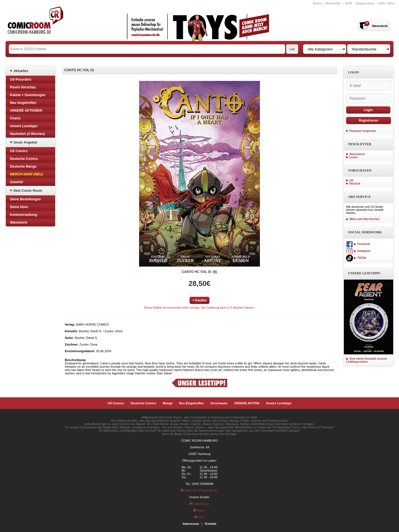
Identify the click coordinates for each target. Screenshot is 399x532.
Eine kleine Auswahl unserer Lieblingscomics (367, 360)
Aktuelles (21, 71)
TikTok (356, 258)
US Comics (19, 151)
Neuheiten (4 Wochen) (27, 134)
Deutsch (355, 184)
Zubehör (17, 182)
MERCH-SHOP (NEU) (26, 174)
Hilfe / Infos (387, 3)
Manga (168, 403)
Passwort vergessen (363, 131)
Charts (15, 118)
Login (368, 110)
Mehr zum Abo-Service (363, 219)
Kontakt (210, 524)
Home (317, 3)
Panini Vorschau (23, 87)
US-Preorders (21, 80)
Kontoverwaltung (24, 215)
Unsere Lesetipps (24, 126)
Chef (199, 517)
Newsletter (333, 3)
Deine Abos (19, 207)
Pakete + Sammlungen (28, 95)
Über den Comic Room (199, 490)
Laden (199, 510)
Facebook (358, 244)
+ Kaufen (199, 300)
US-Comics (116, 403)
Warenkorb (19, 222)
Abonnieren (357, 154)
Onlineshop (200, 504)
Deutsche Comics (24, 159)
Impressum (191, 524)
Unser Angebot (25, 142)
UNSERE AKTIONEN (26, 111)
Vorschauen (219, 403)
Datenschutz (365, 3)
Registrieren (369, 121)
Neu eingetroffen (23, 103)
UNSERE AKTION (247, 403)
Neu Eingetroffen (191, 403)
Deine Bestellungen (25, 199)
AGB (349, 3)
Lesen (353, 157)
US (351, 181)
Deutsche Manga (23, 167)
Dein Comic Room (28, 191)
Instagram (358, 251)
